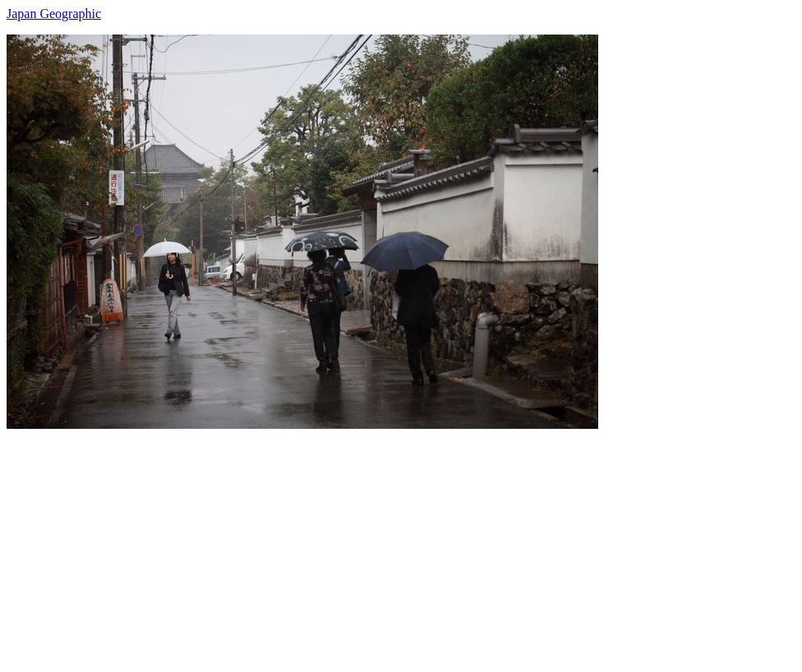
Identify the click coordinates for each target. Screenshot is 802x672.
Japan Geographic (54, 14)
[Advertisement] (401, 544)
